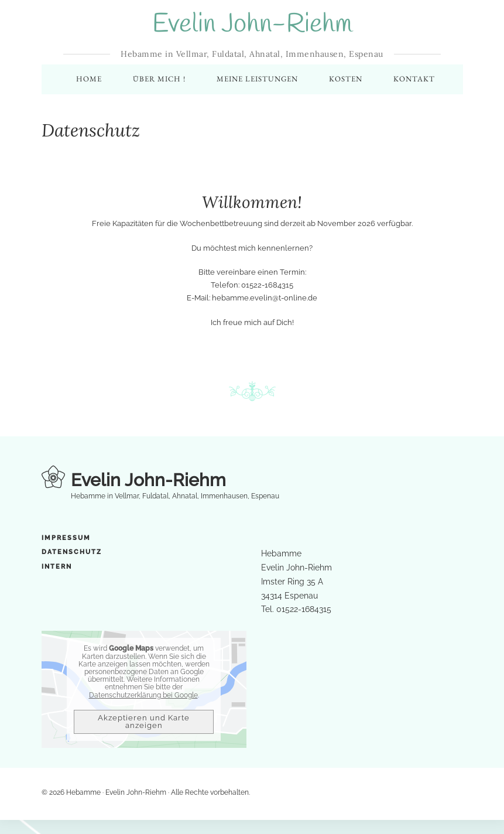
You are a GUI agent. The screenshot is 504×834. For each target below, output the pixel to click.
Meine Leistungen (257, 79)
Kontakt (414, 79)
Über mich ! (159, 79)
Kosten (346, 79)
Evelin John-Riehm (252, 25)
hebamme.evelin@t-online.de (265, 298)
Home (89, 79)
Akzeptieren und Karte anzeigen (144, 722)
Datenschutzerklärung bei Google (143, 695)
